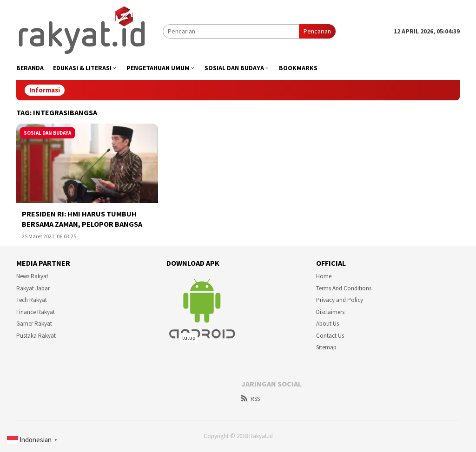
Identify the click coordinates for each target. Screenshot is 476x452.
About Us (327, 324)
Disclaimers (330, 312)
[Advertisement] (238, 391)
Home (324, 276)
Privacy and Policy (340, 300)
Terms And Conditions (344, 288)
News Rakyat (32, 276)
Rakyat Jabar (33, 288)
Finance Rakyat (36, 312)
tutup (189, 337)
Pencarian (317, 31)
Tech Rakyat (32, 300)
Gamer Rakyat (34, 324)
